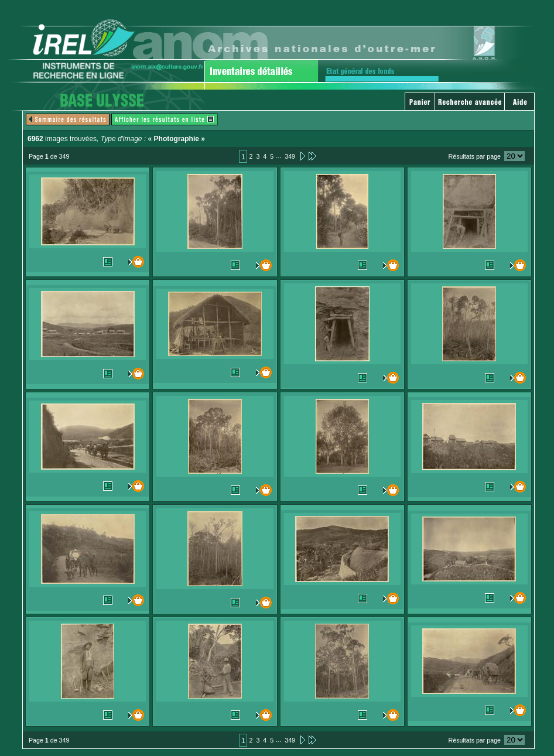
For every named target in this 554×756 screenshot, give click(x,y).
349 (290, 156)
